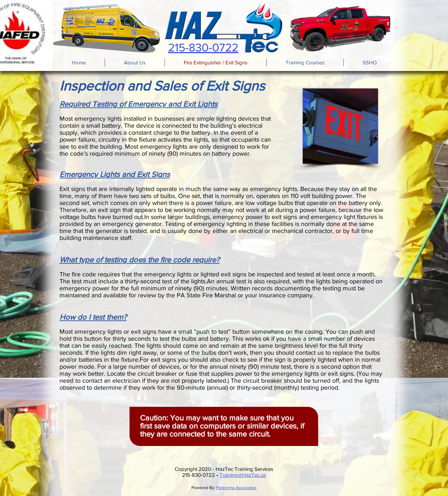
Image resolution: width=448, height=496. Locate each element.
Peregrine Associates (236, 488)
